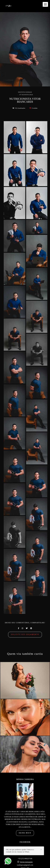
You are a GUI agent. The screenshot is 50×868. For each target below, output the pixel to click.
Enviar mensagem (26, 848)
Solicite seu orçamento (25, 634)
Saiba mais (25, 819)
